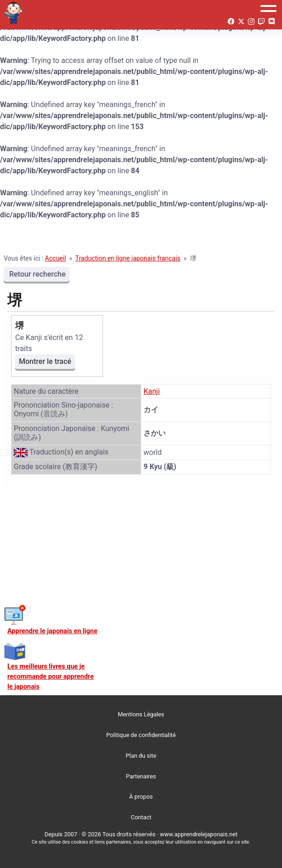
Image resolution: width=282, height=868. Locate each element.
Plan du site (141, 756)
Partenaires (141, 776)
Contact (141, 817)
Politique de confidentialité (141, 735)
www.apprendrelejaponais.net (199, 834)
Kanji (152, 391)
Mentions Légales (141, 714)
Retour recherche (37, 274)
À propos (141, 797)
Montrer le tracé (45, 361)
